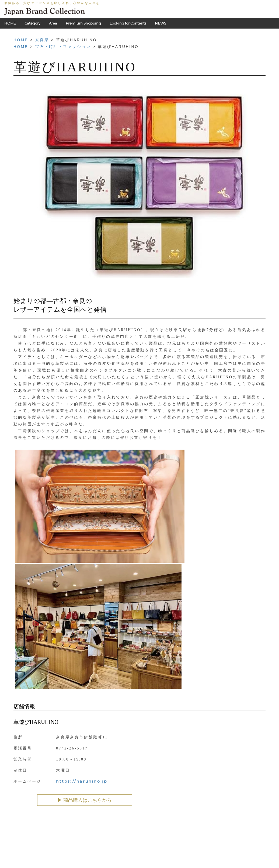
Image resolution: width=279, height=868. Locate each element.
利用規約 (134, 859)
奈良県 (42, 40)
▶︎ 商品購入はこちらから (85, 800)
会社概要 (154, 859)
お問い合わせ (177, 859)
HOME (10, 23)
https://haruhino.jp (82, 781)
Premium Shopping (83, 23)
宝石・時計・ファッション (63, 47)
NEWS (161, 23)
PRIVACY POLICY (107, 859)
